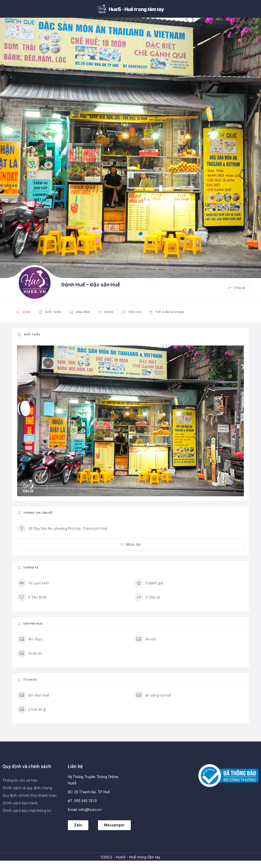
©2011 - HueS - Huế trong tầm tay (130, 857)
